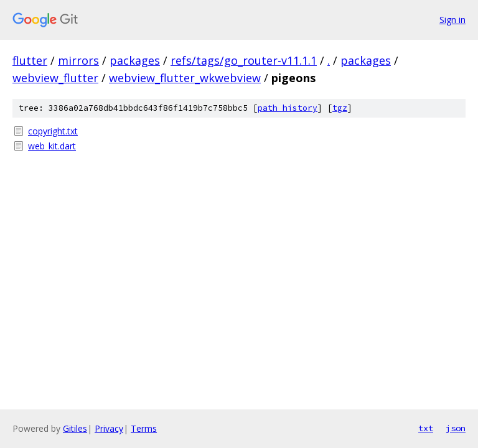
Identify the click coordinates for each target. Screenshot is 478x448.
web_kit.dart (52, 146)
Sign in (452, 20)
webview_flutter (55, 78)
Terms (144, 428)
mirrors (78, 60)
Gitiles (75, 428)
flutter (30, 60)
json (456, 428)
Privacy (109, 428)
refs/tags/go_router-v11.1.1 (244, 60)
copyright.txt (53, 131)
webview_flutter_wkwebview (185, 78)
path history (288, 108)
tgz (340, 108)
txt (426, 428)
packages (135, 60)
